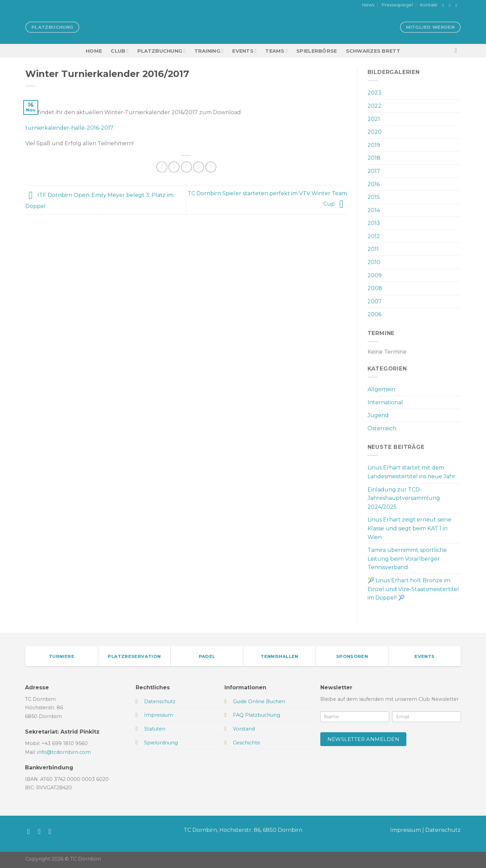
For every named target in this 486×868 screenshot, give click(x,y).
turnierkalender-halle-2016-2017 (69, 128)
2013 (374, 223)
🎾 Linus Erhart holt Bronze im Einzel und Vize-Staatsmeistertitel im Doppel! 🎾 (413, 589)
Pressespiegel (397, 5)
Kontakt (429, 5)
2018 (374, 158)
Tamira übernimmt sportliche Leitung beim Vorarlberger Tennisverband (407, 559)
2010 (374, 262)
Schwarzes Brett (373, 51)
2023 (374, 93)
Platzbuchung (161, 51)
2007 (375, 301)
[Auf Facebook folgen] (444, 5)
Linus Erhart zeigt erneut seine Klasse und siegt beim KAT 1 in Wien (409, 528)
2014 (374, 210)
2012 (374, 236)
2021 (374, 119)
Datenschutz (443, 830)
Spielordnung (161, 743)
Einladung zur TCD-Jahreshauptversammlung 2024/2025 (404, 498)
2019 (374, 145)
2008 (375, 288)
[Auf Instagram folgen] (451, 5)
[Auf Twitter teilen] (174, 167)
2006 (374, 314)
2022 (374, 106)
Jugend (378, 415)
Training (209, 51)
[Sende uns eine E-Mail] (457, 5)
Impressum (406, 830)
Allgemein (381, 389)
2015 (374, 197)
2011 (373, 249)
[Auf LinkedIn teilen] (211, 167)
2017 (374, 171)
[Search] (458, 51)
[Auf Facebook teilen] (162, 167)
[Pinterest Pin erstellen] (199, 167)
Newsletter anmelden (363, 739)
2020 (375, 132)
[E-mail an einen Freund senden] (186, 167)
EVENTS (244, 51)
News (368, 5)
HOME (94, 51)
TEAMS (276, 51)
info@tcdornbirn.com (64, 752)
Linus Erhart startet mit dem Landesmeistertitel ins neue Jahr (411, 472)
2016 (374, 184)
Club (119, 51)
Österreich (382, 428)
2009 (375, 275)
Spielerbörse (317, 51)
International (385, 402)
